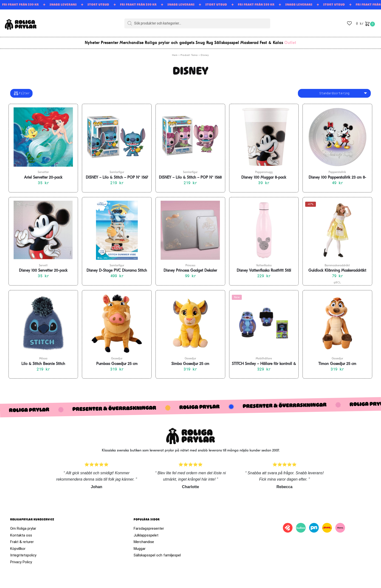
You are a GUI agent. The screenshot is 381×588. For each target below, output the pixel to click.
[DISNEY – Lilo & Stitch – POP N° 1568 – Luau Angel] (190, 134)
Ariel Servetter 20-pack (43, 175)
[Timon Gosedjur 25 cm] (337, 320)
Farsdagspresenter (149, 526)
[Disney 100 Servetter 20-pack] (43, 227)
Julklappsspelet (146, 532)
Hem (175, 52)
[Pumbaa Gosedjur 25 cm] (117, 320)
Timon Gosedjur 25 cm (337, 361)
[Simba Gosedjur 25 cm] (190, 320)
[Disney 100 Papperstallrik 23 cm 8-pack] (337, 134)
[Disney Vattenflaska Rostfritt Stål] (264, 227)
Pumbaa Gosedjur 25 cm (117, 361)
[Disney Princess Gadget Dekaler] (190, 227)
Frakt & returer (22, 539)
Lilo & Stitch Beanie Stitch (43, 361)
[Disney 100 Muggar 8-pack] (264, 134)
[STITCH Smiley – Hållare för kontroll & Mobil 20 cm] (264, 320)
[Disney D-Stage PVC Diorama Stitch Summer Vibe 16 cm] (117, 227)
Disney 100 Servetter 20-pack (43, 268)
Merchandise (144, 539)
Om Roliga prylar (23, 526)
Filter (21, 90)
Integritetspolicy (23, 552)
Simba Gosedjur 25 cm (190, 361)
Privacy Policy (21, 559)
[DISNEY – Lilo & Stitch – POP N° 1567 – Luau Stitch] (117, 134)
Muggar (140, 546)
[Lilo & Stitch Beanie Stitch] (43, 320)
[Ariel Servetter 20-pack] (43, 134)
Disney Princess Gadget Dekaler (190, 268)
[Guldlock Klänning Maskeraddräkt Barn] (337, 227)
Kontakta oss (21, 532)
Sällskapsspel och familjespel (157, 552)
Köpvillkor (18, 546)
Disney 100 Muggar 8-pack (264, 175)
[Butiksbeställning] (334, 90)
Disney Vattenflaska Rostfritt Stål (264, 268)
